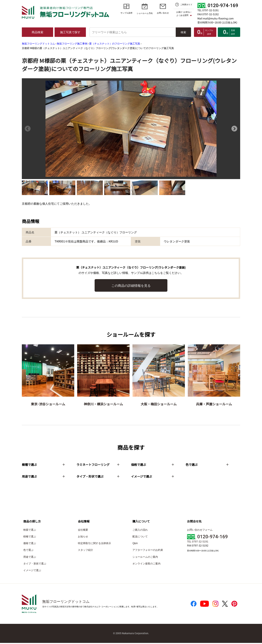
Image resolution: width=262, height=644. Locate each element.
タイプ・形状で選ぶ (35, 564)
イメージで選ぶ (32, 571)
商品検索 (37, 32)
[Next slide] (234, 129)
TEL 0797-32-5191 (208, 10)
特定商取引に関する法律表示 (94, 544)
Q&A (135, 544)
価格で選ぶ (30, 544)
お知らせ (83, 537)
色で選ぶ (28, 551)
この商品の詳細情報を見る (131, 285)
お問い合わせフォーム (200, 530)
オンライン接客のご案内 (146, 564)
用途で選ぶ (30, 558)
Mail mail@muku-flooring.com (216, 18)
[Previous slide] (28, 129)
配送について (140, 537)
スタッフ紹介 (86, 551)
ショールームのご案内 (145, 558)
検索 (183, 32)
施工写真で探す (70, 32)
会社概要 (83, 530)
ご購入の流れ (140, 530)
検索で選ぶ (30, 530)
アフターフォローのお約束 (148, 551)
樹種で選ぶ (30, 537)
